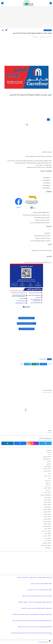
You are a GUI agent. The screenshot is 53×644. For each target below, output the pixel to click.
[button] (43, 364)
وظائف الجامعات (47, 505)
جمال (49, 478)
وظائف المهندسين (47, 526)
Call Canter (48, 548)
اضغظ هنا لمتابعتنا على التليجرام (26, 318)
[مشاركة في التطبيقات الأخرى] (22, 364)
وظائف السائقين (47, 509)
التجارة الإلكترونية (47, 459)
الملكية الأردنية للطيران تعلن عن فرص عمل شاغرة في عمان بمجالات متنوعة (35, 627)
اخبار (49, 454)
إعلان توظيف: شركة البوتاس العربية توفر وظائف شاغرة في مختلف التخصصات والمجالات (32, 614)
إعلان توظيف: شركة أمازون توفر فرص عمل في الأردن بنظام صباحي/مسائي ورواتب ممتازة (32, 621)
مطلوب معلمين (47, 488)
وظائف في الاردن (48, 30)
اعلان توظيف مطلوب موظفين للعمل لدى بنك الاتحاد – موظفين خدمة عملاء (35, 602)
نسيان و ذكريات (47, 493)
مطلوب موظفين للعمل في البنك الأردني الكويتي (41, 584)
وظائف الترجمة (47, 500)
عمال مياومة (48, 481)
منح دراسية (48, 490)
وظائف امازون (47, 529)
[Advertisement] (26, 17)
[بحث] (2, 3)
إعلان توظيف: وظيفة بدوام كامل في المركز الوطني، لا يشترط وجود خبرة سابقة (34, 577)
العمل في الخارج (47, 469)
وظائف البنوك (48, 497)
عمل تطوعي (48, 483)
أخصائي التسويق (47, 457)
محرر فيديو (48, 485)
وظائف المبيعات (47, 519)
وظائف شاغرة (47, 533)
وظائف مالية (48, 541)
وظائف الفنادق (47, 517)
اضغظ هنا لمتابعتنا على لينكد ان (27, 329)
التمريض (49, 461)
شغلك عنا (40, 642)
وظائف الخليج (48, 507)
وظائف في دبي (47, 538)
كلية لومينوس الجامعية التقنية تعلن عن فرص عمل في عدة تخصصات (36, 608)
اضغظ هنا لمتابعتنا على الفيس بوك (26, 323)
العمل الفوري (48, 466)
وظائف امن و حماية (46, 531)
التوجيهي (49, 464)
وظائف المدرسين (47, 521)
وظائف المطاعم (47, 524)
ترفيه (49, 473)
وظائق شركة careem (46, 545)
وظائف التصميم (47, 502)
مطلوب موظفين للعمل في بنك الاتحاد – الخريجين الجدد (39, 590)
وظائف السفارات (47, 512)
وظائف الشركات (47, 514)
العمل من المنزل (47, 471)
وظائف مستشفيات (46, 543)
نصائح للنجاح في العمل (46, 495)
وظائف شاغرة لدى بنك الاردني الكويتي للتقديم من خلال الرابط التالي (37, 596)
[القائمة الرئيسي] (51, 3)
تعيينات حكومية (47, 476)
